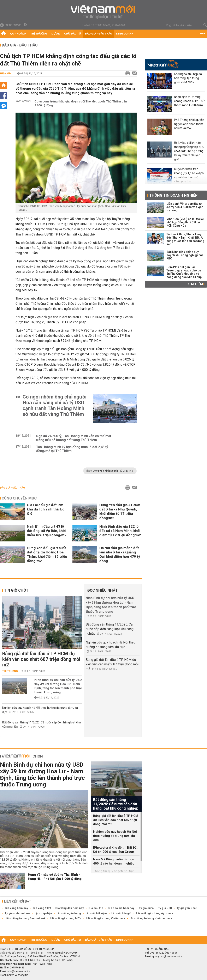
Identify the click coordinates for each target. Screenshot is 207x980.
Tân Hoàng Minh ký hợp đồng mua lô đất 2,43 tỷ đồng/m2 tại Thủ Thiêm (72, 449)
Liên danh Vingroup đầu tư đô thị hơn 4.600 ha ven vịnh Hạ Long (185, 207)
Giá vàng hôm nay (16, 908)
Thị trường (39, 34)
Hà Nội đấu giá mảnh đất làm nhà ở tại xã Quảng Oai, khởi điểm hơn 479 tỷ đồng (120, 554)
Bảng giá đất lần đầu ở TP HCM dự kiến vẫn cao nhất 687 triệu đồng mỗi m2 (41, 659)
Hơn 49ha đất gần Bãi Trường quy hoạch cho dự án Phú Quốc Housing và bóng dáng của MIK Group (184, 272)
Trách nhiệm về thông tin (14, 975)
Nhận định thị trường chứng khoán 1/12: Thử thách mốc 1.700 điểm (189, 101)
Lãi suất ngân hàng (69, 913)
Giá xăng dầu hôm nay (70, 908)
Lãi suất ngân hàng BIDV (66, 918)
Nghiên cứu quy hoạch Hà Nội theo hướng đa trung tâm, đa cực (115, 836)
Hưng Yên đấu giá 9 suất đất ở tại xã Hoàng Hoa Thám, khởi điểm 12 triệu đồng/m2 (47, 554)
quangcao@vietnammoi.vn (168, 956)
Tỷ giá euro (146, 908)
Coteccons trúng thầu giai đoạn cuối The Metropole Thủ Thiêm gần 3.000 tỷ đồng (81, 103)
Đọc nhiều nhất (103, 590)
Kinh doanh (125, 34)
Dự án (56, 34)
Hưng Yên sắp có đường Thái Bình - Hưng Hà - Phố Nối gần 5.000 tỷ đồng (55, 877)
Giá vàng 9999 (42, 908)
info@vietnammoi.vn (19, 971)
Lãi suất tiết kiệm (96, 913)
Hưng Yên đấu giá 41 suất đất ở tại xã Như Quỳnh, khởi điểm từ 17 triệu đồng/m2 (120, 511)
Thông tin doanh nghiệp (173, 195)
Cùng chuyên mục (19, 498)
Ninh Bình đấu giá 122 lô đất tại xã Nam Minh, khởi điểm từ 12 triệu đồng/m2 (120, 531)
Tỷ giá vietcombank (17, 913)
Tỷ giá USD (165, 908)
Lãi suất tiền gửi (121, 913)
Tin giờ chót (16, 590)
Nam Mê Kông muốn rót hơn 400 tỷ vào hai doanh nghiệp (114, 861)
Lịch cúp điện (43, 913)
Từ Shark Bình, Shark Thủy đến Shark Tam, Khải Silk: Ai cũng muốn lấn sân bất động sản (185, 239)
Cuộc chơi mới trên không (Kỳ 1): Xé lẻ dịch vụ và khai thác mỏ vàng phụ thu (189, 175)
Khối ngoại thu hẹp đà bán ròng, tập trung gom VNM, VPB (188, 78)
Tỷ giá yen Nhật (187, 908)
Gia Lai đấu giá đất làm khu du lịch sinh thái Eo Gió (46, 509)
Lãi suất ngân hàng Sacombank (25, 918)
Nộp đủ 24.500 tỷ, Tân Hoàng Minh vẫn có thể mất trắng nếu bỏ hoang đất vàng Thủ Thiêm (74, 438)
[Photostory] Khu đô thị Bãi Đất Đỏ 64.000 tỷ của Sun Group (115, 850)
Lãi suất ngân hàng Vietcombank (151, 918)
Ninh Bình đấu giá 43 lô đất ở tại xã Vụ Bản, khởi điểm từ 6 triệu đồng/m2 (47, 531)
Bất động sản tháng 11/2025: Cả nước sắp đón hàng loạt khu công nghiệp (110, 629)
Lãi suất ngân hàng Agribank (155, 913)
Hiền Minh (7, 73)
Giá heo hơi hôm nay (121, 908)
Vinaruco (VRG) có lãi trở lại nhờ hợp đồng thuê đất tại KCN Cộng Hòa (185, 222)
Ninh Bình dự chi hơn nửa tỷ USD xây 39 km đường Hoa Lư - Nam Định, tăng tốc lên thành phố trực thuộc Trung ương (58, 686)
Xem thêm (196, 284)
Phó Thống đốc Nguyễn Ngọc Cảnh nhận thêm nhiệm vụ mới (189, 124)
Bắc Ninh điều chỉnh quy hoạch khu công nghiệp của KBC (185, 255)
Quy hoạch (18, 34)
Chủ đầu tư (73, 34)
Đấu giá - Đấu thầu (99, 34)
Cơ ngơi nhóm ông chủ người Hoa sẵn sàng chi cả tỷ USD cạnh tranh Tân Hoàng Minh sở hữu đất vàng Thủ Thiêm (55, 406)
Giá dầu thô (96, 908)
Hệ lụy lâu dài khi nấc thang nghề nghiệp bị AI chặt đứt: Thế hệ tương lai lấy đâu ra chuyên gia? (189, 151)
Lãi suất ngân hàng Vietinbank (105, 918)
